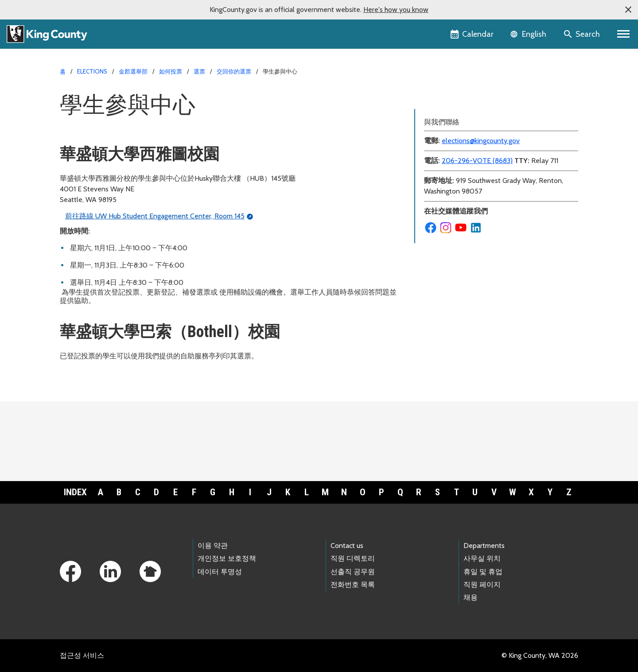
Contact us (347, 546)
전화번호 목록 (353, 585)
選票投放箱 (437, 98)
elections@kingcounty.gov (481, 183)
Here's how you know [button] (396, 10)
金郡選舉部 (133, 71)
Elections (92, 71)
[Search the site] (582, 34)
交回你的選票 (234, 71)
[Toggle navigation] (624, 34)
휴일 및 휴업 (483, 572)
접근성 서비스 (82, 655)
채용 (471, 597)
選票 (199, 71)
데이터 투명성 (220, 572)
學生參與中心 (441, 112)
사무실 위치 (482, 558)
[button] (628, 10)
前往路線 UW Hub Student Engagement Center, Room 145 (155, 216)
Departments (484, 546)
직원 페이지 (482, 585)
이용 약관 (213, 546)
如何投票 (171, 71)
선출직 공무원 (353, 572)
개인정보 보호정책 (227, 558)
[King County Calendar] (473, 34)
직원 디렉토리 (353, 558)
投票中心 (434, 126)
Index (75, 492)
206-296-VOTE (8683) (477, 203)
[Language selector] (529, 34)
